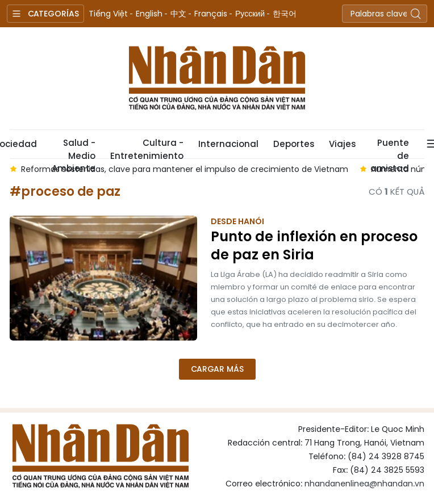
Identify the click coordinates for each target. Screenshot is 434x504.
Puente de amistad (390, 148)
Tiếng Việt (108, 14)
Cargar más (217, 369)
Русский (250, 14)
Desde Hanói (237, 221)
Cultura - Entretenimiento (147, 148)
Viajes (342, 144)
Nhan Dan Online (217, 78)
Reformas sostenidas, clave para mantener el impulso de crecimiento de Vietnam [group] (185, 169)
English (149, 14)
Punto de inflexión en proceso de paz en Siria (314, 246)
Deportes (294, 144)
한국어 (285, 14)
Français (211, 14)
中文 (178, 14)
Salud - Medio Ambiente (74, 148)
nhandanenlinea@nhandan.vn (364, 484)
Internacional (228, 144)
